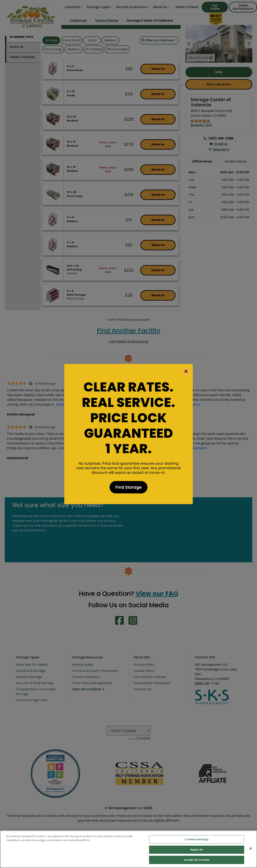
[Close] (251, 849)
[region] (128, 849)
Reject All (197, 850)
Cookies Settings (197, 839)
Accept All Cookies (197, 860)
